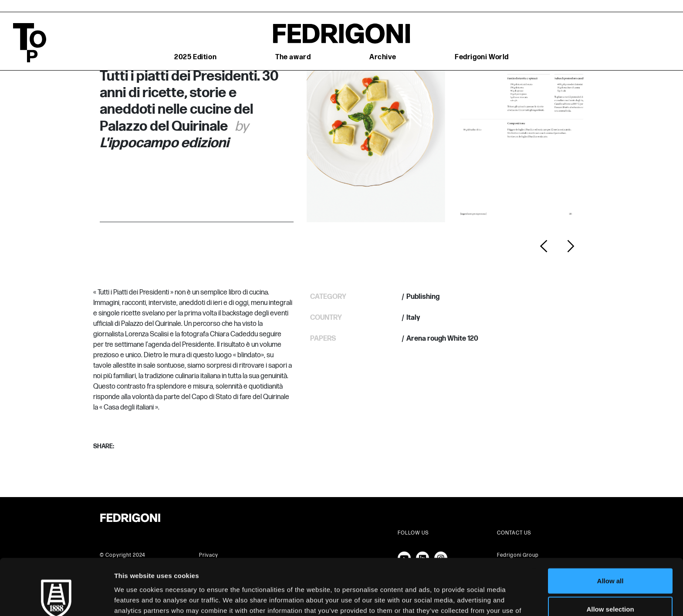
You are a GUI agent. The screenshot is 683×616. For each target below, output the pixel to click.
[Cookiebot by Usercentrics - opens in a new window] (56, 599)
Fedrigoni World (482, 57)
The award (293, 57)
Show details (457, 599)
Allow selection (610, 559)
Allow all (610, 530)
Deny (610, 587)
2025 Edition (195, 57)
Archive (383, 57)
